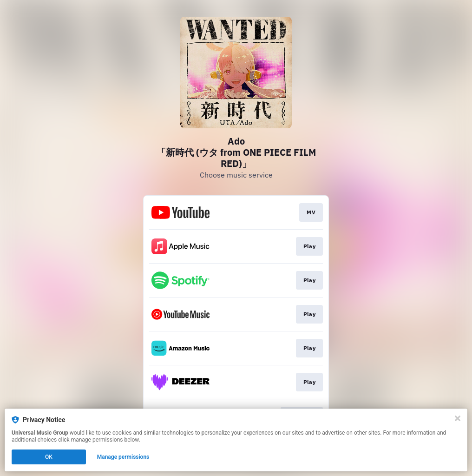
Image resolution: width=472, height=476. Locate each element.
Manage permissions (123, 457)
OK (49, 457)
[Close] (458, 418)
